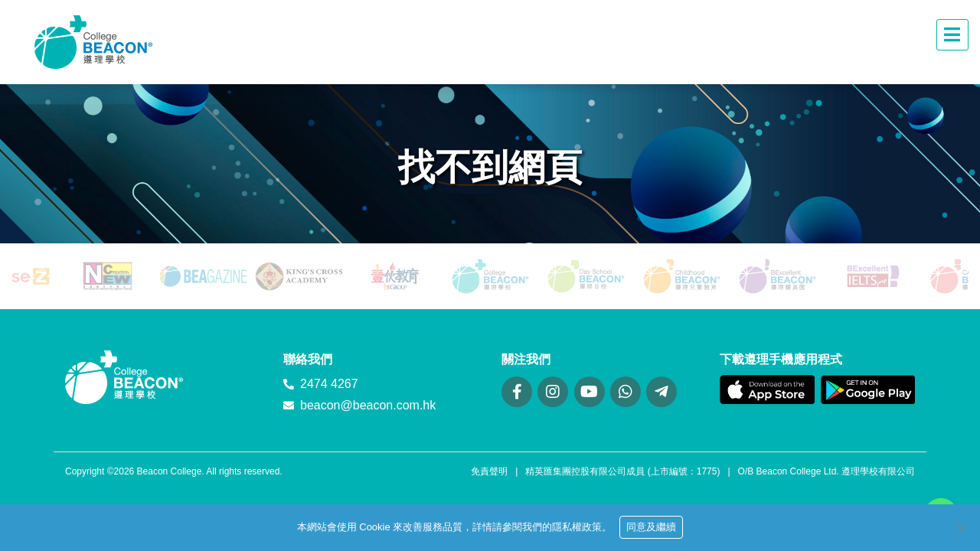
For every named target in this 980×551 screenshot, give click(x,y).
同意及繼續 (651, 527)
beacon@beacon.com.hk (368, 405)
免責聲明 (489, 471)
